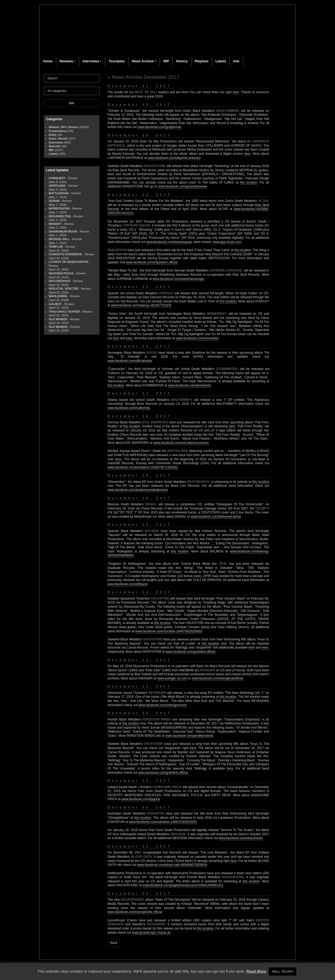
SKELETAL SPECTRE (64, 289)
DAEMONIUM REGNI (63, 231)
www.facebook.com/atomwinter (190, 385)
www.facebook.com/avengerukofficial (217, 678)
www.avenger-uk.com (172, 678)
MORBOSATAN (59, 208)
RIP (166, 61)
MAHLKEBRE (58, 296)
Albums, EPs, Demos (63, 127)
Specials (55, 146)
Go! (72, 103)
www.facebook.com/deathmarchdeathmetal (138, 490)
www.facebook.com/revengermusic (162, 705)
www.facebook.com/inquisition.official (152, 262)
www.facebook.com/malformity (129, 408)
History (182, 61)
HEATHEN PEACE (61, 273)
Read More (256, 971)
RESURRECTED (60, 216)
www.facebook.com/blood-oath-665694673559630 (172, 865)
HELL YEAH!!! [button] (283, 971)
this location (249, 182)
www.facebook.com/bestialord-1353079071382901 (143, 467)
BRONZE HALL (59, 239)
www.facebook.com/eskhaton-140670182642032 (163, 822)
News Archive (143, 61)
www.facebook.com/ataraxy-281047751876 (141, 305)
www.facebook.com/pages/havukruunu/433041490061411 (183, 885)
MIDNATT (55, 224)
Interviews (91, 61)
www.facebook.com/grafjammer (160, 127)
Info (236, 61)
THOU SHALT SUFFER (64, 312)
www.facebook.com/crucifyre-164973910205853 (169, 631)
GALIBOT (55, 304)
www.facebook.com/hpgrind (141, 799)
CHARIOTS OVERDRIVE (65, 254)
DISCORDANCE (60, 281)
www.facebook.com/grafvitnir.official (191, 652)
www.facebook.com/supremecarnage (178, 279)
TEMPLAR (56, 247)
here (236, 92)
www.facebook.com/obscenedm (241, 838)
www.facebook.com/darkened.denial (216, 517)
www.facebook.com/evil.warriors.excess (181, 443)
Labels (221, 61)
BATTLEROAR (59, 193)
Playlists (202, 61)
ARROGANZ (57, 186)
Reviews (66, 61)
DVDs (53, 135)
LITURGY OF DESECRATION (68, 262)
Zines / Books (58, 139)
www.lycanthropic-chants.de (151, 933)
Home (48, 61)
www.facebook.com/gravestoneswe (183, 186)
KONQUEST (57, 178)
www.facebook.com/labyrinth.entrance (174, 158)
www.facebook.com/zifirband (127, 584)
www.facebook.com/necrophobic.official (135, 912)
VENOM (54, 201)
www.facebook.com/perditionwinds (189, 736)
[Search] (72, 78)
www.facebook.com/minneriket (197, 338)
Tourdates (117, 61)
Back (114, 943)
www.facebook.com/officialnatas (130, 361)
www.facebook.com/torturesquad (169, 242)
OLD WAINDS (58, 319)
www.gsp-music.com (227, 242)
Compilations (58, 131)
